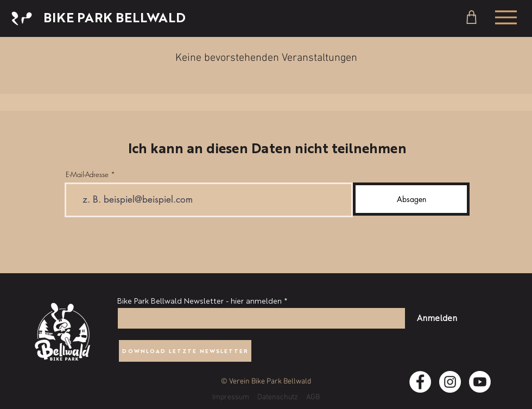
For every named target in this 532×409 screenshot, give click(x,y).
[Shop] (471, 17)
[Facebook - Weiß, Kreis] (420, 382)
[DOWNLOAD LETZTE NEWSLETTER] (185, 351)
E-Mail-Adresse (87, 175)
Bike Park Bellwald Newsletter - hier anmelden (199, 300)
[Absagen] (411, 199)
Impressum (231, 397)
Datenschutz (278, 397)
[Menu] (506, 17)
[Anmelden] (437, 317)
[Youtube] (480, 382)
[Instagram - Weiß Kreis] (450, 382)
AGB (313, 397)
